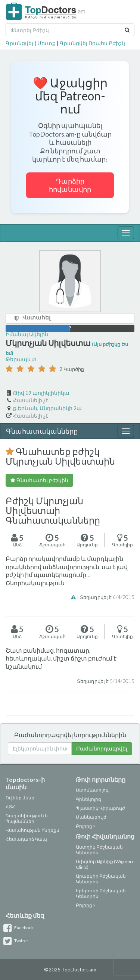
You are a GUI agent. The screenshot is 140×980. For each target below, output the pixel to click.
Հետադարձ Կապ (26, 839)
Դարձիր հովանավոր (70, 185)
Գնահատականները (42, 431)
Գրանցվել (19, 43)
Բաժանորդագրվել (102, 748)
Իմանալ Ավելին (27, 334)
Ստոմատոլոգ (92, 790)
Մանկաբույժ (91, 817)
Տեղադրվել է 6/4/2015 (107, 597)
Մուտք (46, 43)
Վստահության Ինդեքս (32, 830)
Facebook (20, 928)
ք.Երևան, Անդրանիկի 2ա (47, 408)
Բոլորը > (86, 826)
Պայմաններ (20, 821)
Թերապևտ (21, 359)
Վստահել (36, 317)
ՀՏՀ (10, 807)
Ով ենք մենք (20, 798)
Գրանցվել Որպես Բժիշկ (92, 43)
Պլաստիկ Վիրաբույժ (100, 808)
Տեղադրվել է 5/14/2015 (106, 681)
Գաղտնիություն (25, 816)
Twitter (17, 941)
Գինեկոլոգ (88, 799)
